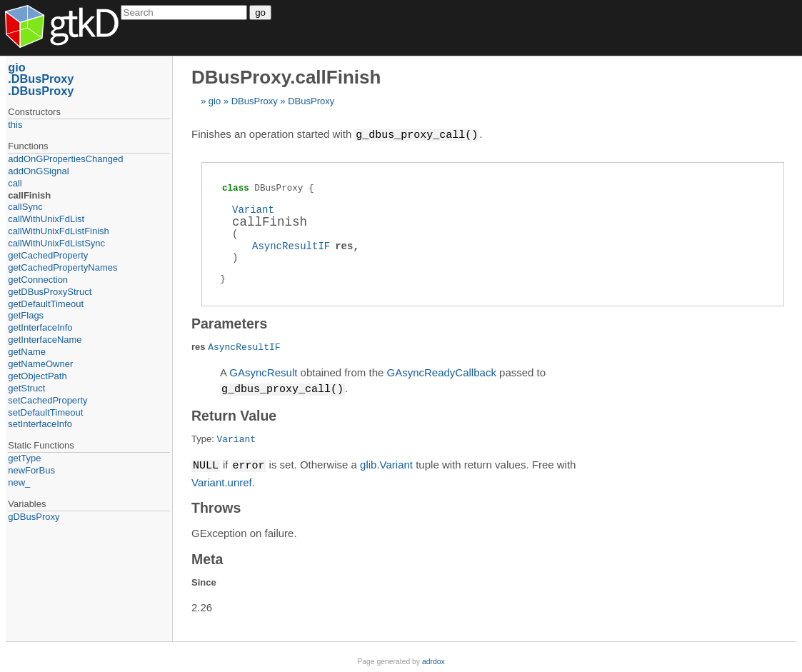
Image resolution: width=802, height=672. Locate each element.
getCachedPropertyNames (62, 267)
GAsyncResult (263, 372)
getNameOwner (40, 364)
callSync (25, 207)
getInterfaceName (45, 340)
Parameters (229, 323)
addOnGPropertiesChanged (65, 159)
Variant (253, 209)
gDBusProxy (34, 517)
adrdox (433, 660)
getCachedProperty (48, 255)
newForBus (31, 470)
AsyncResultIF (291, 245)
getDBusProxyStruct (50, 292)
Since (204, 580)
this (15, 125)
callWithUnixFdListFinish (59, 231)
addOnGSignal (38, 171)
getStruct (26, 388)
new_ (19, 482)
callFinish (29, 195)
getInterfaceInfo (40, 327)
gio (215, 101)
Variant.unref (222, 480)
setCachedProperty (47, 400)
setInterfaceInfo (40, 424)
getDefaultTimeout (46, 304)
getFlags (26, 315)
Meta (207, 557)
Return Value (234, 414)
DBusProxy (255, 101)
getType (24, 458)
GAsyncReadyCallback (441, 372)
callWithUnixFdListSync (56, 243)
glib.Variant (386, 464)
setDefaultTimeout (45, 412)
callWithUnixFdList (46, 219)
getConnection (38, 280)
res (344, 245)
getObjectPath (37, 376)
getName (27, 352)
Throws (216, 506)
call (15, 183)
